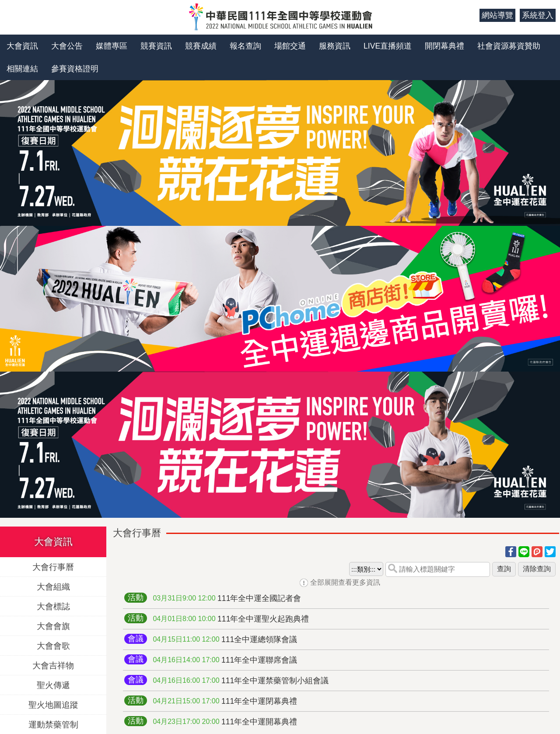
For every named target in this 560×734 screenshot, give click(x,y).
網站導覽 (497, 15)
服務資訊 (335, 46)
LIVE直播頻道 (388, 46)
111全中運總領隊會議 (225, 639)
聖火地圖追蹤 (53, 704)
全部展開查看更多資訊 (345, 582)
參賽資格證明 (75, 69)
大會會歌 (53, 645)
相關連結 (22, 69)
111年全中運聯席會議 (225, 660)
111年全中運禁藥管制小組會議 (241, 681)
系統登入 (538, 15)
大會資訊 (22, 46)
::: (470, 15)
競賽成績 (201, 46)
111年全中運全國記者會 (227, 598)
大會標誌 (53, 606)
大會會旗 (53, 626)
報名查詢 (245, 46)
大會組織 (53, 586)
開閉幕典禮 (444, 46)
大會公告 (67, 46)
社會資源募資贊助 (509, 46)
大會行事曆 (53, 567)
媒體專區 (112, 46)
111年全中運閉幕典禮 (225, 701)
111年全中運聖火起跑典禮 (231, 619)
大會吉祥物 (53, 665)
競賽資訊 (156, 46)
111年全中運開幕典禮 (225, 722)
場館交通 (290, 46)
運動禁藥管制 (53, 724)
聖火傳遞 (53, 685)
